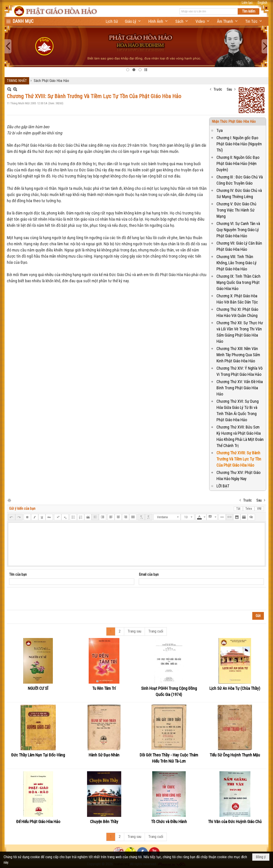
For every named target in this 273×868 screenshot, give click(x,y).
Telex (249, 509)
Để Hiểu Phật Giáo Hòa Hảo (38, 822)
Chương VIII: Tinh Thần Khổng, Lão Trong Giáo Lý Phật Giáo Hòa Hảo (237, 263)
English (262, 3)
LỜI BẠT (223, 486)
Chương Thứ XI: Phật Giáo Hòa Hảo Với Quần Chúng (237, 312)
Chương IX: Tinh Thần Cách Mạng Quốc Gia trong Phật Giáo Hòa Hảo (238, 282)
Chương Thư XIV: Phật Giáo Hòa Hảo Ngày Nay (238, 476)
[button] (133, 21)
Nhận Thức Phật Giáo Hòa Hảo (234, 122)
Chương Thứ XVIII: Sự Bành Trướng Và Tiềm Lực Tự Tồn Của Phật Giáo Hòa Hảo (239, 459)
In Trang (9, 500)
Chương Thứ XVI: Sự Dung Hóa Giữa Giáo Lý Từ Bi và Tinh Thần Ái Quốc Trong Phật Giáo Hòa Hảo (238, 410)
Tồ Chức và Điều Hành (169, 822)
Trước (218, 89)
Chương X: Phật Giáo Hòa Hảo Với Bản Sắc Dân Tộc (237, 299)
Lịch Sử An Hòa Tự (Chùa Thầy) (235, 688)
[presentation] (44, 599)
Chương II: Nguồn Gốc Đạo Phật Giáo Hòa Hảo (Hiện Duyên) (238, 163)
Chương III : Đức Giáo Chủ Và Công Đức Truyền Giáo (240, 180)
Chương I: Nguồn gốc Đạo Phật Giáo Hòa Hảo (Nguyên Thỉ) (239, 144)
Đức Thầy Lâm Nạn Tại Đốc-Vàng (38, 755)
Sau (229, 89)
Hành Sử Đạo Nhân (104, 755)
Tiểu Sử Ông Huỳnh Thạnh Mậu (235, 755)
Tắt (238, 509)
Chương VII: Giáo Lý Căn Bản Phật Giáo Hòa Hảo (239, 246)
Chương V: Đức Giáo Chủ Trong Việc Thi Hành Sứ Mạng (236, 210)
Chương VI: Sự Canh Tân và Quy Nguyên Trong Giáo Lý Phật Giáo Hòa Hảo (238, 230)
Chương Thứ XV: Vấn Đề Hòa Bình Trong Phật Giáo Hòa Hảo (240, 388)
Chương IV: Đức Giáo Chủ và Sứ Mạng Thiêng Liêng (239, 193)
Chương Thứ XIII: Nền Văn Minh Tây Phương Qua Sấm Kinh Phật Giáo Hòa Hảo (238, 355)
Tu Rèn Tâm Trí (104, 688)
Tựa (220, 130)
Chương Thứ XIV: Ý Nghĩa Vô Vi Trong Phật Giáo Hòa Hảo (240, 371)
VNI (259, 509)
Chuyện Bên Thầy (104, 822)
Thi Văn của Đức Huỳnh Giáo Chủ (235, 822)
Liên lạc (247, 3)
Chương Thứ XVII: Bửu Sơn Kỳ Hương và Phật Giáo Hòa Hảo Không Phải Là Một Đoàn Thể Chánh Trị (240, 436)
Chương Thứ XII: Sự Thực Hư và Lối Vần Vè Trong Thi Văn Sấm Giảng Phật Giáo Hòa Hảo (240, 332)
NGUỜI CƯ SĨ (38, 688)
